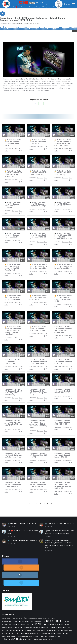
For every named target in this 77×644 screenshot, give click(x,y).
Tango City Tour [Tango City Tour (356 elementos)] (33, 623)
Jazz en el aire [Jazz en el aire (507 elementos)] (17, 614)
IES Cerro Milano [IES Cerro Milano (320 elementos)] (7, 614)
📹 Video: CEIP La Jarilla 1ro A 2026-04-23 (22, 524)
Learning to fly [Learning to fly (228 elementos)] (6, 617)
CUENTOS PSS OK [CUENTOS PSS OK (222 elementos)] (38, 608)
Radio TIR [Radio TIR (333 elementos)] (33, 620)
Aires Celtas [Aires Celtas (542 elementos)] (23, 604)
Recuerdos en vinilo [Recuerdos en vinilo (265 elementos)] (42, 620)
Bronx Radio (23, 23)
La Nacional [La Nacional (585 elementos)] (53, 614)
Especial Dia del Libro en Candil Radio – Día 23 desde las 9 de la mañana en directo (60, 532)
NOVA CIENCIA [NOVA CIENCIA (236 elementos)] (6, 620)
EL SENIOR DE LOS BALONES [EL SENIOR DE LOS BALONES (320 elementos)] (10, 611)
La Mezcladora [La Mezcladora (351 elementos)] (27, 614)
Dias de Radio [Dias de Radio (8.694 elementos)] (52, 607)
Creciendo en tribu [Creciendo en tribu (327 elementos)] (28, 608)
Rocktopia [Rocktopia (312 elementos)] (14, 623)
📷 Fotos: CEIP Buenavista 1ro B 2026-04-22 (22, 540)
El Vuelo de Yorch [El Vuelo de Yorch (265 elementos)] (24, 611)
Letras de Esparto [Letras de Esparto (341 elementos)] (15, 617)
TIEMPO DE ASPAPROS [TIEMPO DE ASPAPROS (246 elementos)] (54, 623)
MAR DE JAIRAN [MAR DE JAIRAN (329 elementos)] (26, 617)
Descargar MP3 (35, 23)
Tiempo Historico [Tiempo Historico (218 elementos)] (27, 626)
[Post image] (4, 525)
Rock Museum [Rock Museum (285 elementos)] (6, 623)
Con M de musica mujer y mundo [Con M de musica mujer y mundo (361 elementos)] (12, 608)
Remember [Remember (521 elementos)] (52, 620)
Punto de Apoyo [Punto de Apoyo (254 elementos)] (25, 620)
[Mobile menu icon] (73, 4)
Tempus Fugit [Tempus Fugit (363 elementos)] (43, 623)
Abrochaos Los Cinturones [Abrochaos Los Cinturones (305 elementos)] (10, 605)
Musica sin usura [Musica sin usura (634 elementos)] (47, 617)
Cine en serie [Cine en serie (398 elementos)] (51, 604)
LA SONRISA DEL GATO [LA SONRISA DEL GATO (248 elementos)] (64, 614)
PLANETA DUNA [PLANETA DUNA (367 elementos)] (16, 620)
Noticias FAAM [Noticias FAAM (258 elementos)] (68, 617)
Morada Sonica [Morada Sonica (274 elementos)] (36, 617)
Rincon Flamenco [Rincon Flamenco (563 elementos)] (63, 620)
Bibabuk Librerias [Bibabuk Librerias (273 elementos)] (32, 605)
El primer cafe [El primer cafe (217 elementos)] (65, 608)
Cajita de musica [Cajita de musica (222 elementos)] (42, 605)
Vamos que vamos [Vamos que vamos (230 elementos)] (48, 626)
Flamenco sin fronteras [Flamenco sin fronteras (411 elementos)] (56, 611)
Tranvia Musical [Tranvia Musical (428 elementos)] (37, 626)
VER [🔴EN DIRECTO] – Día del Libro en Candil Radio (23, 532)
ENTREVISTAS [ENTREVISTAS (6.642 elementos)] (39, 611)
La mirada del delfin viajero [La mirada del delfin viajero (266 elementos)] (40, 614)
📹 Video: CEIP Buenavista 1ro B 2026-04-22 (60, 524)
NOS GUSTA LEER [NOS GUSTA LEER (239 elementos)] (59, 617)
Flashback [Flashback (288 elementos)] (66, 611)
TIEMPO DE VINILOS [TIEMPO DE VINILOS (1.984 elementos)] (12, 625)
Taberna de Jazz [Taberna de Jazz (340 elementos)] (23, 623)
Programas (14, 23)
